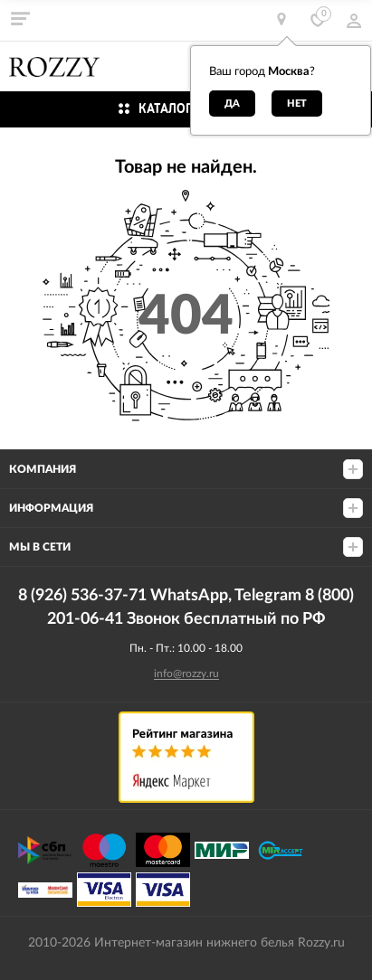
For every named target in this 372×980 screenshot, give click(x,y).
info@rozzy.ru (186, 674)
